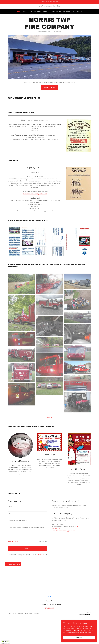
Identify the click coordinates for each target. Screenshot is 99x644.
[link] (50, 28)
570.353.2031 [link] (56, 529)
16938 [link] (76, 527)
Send (28, 548)
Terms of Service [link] (26, 556)
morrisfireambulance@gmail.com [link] (49, 6)
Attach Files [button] (14, 541)
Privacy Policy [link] (41, 554)
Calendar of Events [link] (40, 11)
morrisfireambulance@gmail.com (35, 194)
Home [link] (18, 11)
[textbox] (28, 507)
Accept (79, 638)
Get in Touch (49, 88)
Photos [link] (80, 11)
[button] (63, 11)
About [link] (26, 11)
